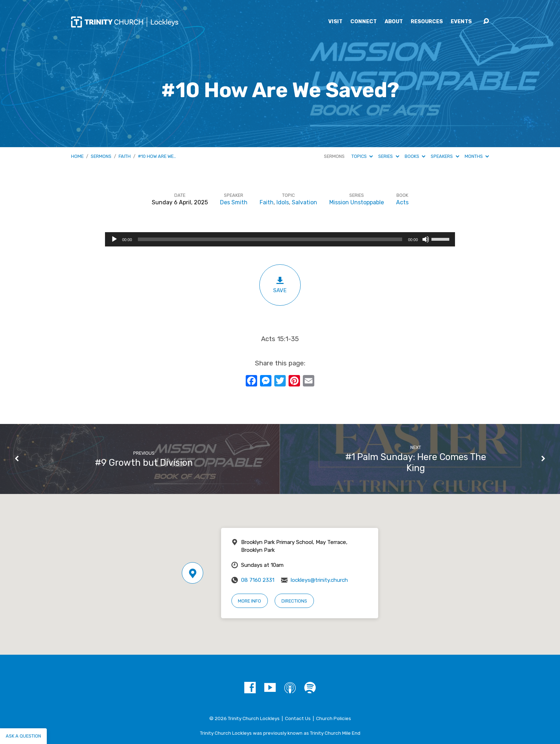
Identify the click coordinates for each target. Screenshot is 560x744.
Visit (335, 22)
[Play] (114, 239)
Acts (402, 202)
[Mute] (426, 239)
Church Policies (334, 718)
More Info (249, 601)
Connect (364, 22)
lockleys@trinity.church (319, 580)
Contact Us (298, 718)
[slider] (270, 239)
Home (77, 156)
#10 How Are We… (157, 156)
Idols (283, 202)
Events (461, 22)
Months (477, 156)
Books (415, 156)
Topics (362, 156)
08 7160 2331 (258, 580)
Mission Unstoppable (357, 202)
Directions (294, 601)
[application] (280, 239)
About (394, 22)
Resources (427, 22)
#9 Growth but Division (144, 463)
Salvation (304, 202)
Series (389, 156)
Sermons (101, 156)
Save (280, 285)
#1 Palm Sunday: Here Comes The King (416, 462)
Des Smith (234, 202)
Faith (125, 156)
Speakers (445, 156)
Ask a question (23, 736)
